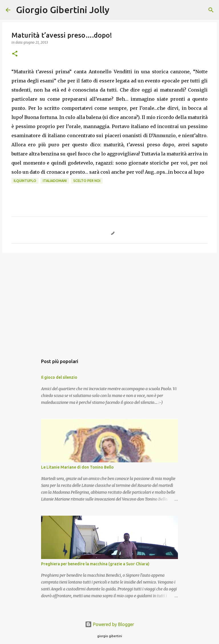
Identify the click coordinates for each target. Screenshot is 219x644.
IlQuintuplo (25, 181)
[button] (15, 54)
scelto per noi (87, 181)
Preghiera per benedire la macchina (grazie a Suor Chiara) (95, 564)
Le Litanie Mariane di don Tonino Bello (77, 467)
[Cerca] (117, 10)
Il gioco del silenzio (59, 377)
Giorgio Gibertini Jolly (63, 10)
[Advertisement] (109, 301)
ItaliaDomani (55, 181)
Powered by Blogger (109, 624)
